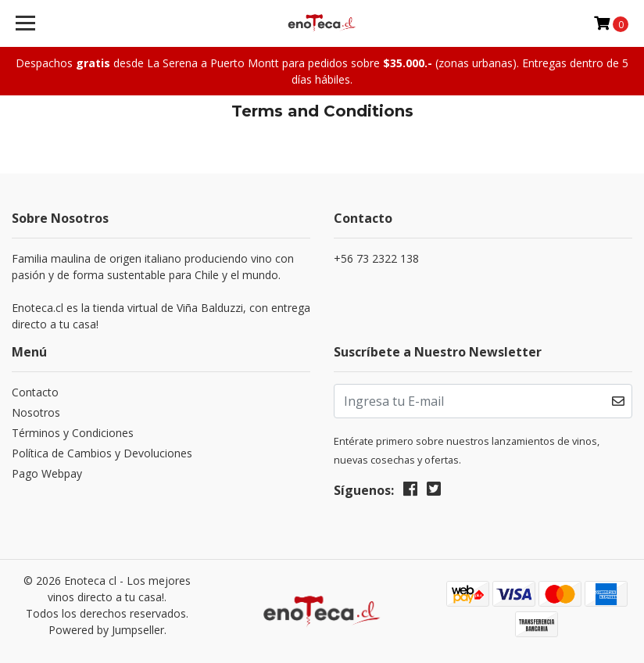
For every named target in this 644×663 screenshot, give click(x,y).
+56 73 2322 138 (376, 258)
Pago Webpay (47, 473)
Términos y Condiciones (73, 433)
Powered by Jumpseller (106, 630)
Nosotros (36, 412)
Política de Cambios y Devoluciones (102, 453)
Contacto (35, 392)
